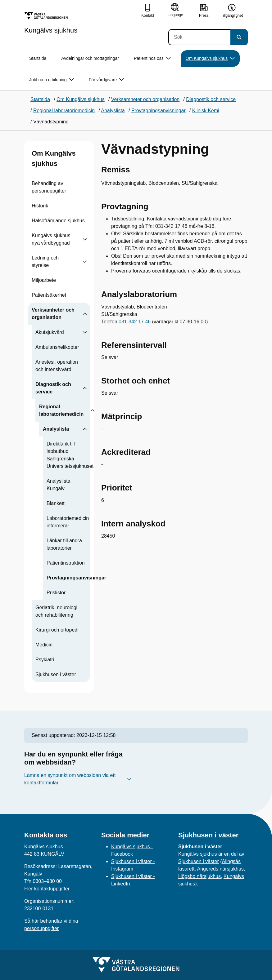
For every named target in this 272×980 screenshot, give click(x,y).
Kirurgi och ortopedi (57, 630)
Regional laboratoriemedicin (61, 410)
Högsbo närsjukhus (199, 876)
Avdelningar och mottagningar (90, 58)
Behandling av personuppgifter (49, 187)
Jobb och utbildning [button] (52, 80)
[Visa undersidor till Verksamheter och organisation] (85, 314)
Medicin (44, 645)
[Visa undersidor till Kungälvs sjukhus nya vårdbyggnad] (85, 239)
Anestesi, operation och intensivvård (57, 366)
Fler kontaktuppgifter (47, 889)
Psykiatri (45, 660)
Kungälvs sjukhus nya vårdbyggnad (51, 239)
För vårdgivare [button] (106, 80)
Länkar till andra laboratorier (64, 544)
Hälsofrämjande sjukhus (58, 221)
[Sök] (199, 37)
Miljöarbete (44, 280)
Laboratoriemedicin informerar (68, 522)
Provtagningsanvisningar (76, 578)
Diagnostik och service (53, 388)
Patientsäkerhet (49, 295)
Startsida (38, 58)
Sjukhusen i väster (56, 674)
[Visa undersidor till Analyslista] (85, 429)
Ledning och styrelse (45, 262)
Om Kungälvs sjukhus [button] (210, 58)
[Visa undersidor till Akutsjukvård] (85, 332)
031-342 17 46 (135, 322)
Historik (40, 206)
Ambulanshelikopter (57, 347)
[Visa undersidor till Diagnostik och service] (85, 388)
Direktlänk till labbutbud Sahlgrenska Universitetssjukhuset (70, 455)
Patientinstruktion (66, 563)
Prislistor (56, 593)
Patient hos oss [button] (152, 58)
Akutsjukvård (50, 332)
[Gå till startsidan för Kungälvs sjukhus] (51, 23)
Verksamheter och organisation (53, 314)
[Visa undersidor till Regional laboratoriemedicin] (93, 410)
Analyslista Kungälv (58, 485)
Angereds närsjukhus (220, 869)
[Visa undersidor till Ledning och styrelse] (85, 262)
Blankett (56, 503)
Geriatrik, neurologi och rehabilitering (56, 611)
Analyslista (56, 429)
